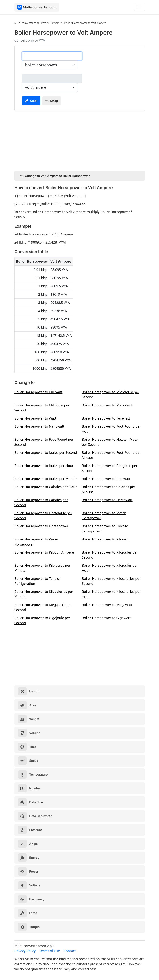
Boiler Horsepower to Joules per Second (46, 452)
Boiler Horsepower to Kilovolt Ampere (44, 552)
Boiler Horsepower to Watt (35, 418)
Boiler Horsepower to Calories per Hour (46, 487)
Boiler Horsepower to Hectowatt (107, 500)
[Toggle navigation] (140, 7)
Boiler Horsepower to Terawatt (106, 418)
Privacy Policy (25, 951)
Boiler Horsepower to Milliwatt (38, 392)
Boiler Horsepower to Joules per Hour (44, 466)
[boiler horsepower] (52, 56)
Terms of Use (50, 951)
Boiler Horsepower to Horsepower (41, 526)
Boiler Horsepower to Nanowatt (39, 426)
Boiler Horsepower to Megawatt (107, 605)
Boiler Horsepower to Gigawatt (106, 618)
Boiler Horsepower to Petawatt (106, 479)
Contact (70, 951)
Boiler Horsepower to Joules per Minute (46, 479)
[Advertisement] (80, 140)
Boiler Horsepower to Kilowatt (106, 539)
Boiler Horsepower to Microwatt (107, 405)
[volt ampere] (52, 78)
